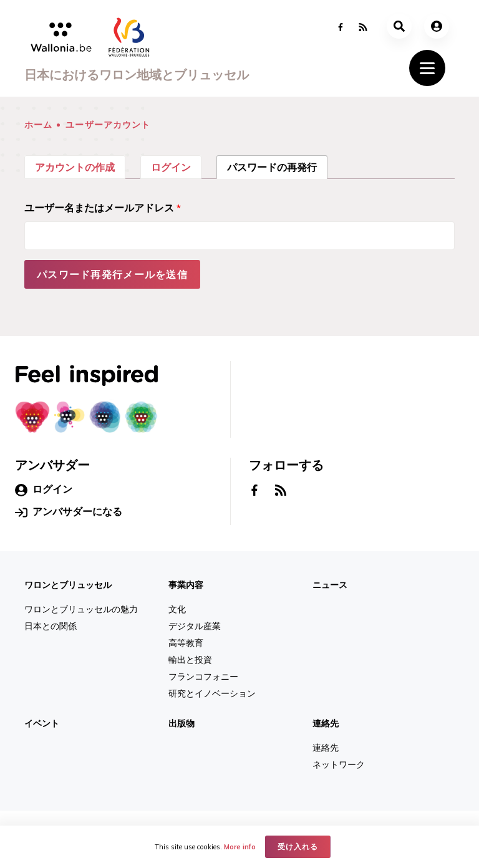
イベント (42, 723)
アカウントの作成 (75, 167)
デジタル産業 (195, 626)
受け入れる (298, 846)
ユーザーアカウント (108, 125)
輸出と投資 (190, 660)
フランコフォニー (203, 677)
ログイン (171, 167)
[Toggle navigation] (427, 68)
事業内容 (186, 585)
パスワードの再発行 (277, 166)
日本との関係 (51, 626)
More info (240, 847)
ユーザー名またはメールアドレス (103, 208)
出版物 (181, 723)
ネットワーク (339, 764)
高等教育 (186, 643)
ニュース (330, 585)
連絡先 (326, 723)
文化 (177, 609)
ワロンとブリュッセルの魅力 (81, 609)
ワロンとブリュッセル (68, 585)
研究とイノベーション (212, 693)
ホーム (38, 125)
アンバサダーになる (69, 512)
